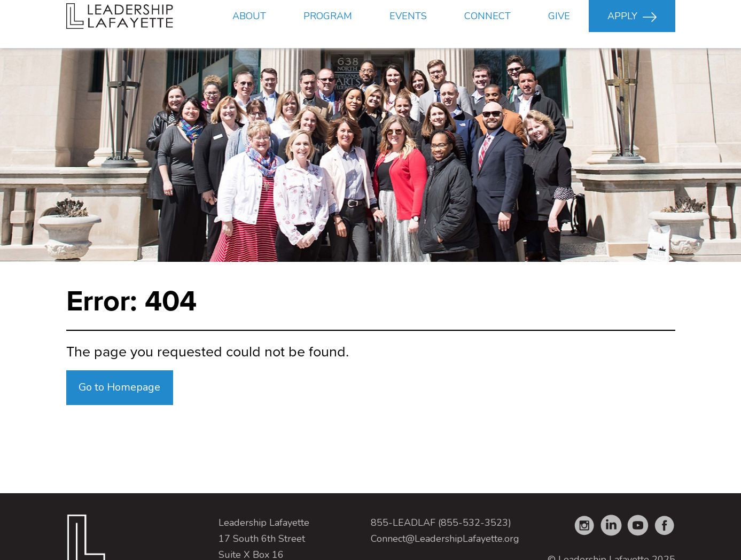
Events (408, 24)
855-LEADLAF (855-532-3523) (441, 523)
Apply (632, 25)
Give (559, 24)
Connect (487, 24)
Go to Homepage (119, 387)
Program (328, 24)
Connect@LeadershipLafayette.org (445, 539)
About (249, 24)
